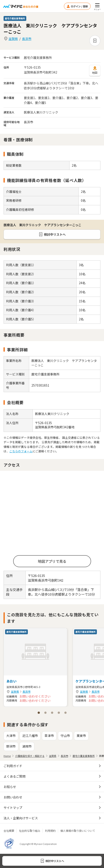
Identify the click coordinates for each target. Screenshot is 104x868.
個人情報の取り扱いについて (78, 831)
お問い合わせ (13, 797)
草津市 (49, 736)
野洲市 (11, 746)
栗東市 (81, 736)
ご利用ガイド (13, 766)
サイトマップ (13, 808)
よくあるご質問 (14, 776)
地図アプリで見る (52, 561)
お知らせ (10, 787)
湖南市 (27, 746)
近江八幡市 (30, 736)
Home (7, 756)
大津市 (11, 736)
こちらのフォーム (21, 451)
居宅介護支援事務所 (84, 756)
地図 (95, 70)
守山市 (65, 736)
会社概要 (9, 831)
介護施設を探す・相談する (30, 756)
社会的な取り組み (30, 831)
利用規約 (50, 831)
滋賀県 (13, 39)
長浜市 (27, 39)
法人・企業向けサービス (21, 818)
